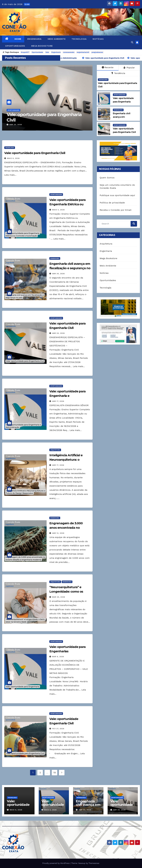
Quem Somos (107, 178)
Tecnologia (79, 39)
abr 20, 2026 (16, 125)
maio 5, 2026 (58, 210)
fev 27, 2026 (58, 729)
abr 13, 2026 (58, 533)
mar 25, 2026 (59, 597)
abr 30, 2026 (58, 274)
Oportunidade (37, 52)
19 (54, 773)
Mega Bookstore (42, 46)
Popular (129, 68)
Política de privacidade (112, 203)
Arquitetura (55, 450)
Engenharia (34, 39)
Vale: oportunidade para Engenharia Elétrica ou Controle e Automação (67, 204)
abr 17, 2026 (58, 401)
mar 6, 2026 (58, 657)
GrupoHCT (25, 52)
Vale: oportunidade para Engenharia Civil (44, 117)
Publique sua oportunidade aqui (117, 195)
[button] (132, 42)
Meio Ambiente (57, 39)
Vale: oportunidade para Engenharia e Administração (67, 396)
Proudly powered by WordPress (56, 863)
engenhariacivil (83, 52)
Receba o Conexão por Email (116, 210)
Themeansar (94, 863)
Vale (47, 52)
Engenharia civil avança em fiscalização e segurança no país (70, 268)
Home (18, 39)
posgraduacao (97, 52)
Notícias (98, 39)
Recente (108, 67)
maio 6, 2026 (13, 158)
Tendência (118, 73)
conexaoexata (69, 52)
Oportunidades (15, 46)
